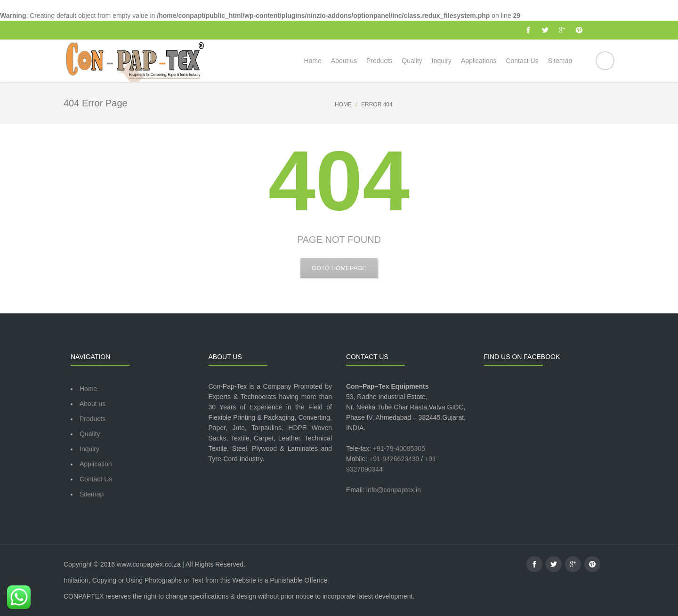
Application (96, 464)
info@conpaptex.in (394, 490)
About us (93, 404)
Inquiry (89, 449)
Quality (90, 434)
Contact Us (96, 479)
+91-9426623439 (394, 459)
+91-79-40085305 (399, 448)
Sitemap (92, 494)
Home (343, 104)
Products (93, 419)
